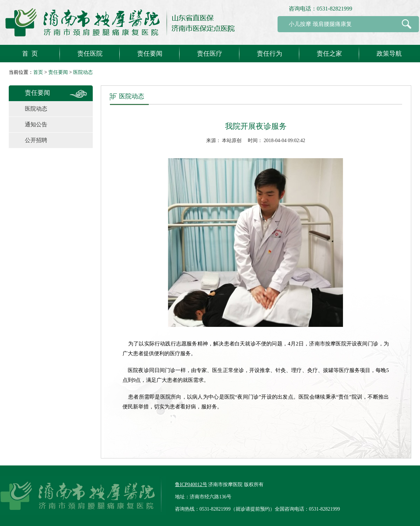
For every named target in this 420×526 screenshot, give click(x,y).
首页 (38, 72)
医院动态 (83, 72)
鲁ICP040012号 (191, 485)
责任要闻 (58, 72)
